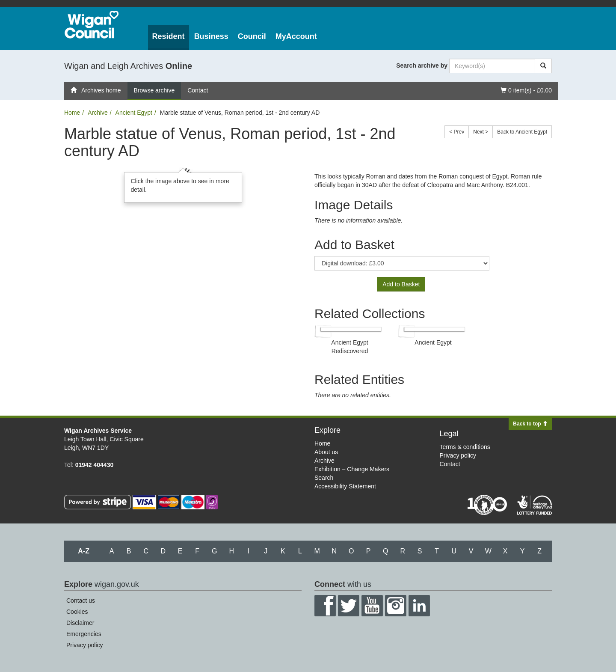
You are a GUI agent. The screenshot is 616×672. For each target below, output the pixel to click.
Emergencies (84, 634)
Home (72, 113)
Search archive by (422, 65)
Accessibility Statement (345, 486)
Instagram (396, 606)
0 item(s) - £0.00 (526, 90)
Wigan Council (92, 25)
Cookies (77, 612)
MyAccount (296, 36)
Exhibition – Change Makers (352, 469)
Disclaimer (80, 623)
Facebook (325, 606)
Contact (198, 90)
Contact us (81, 601)
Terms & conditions (465, 447)
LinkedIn (419, 606)
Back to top (530, 424)
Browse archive (154, 90)
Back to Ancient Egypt (522, 132)
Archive (98, 113)
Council (252, 36)
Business (211, 36)
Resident (169, 36)
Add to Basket (401, 284)
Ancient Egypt (134, 113)
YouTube (372, 606)
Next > (481, 132)
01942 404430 (95, 465)
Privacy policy (458, 455)
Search (324, 478)
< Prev (457, 132)
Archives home (96, 90)
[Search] (543, 66)
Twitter (349, 606)
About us (326, 452)
